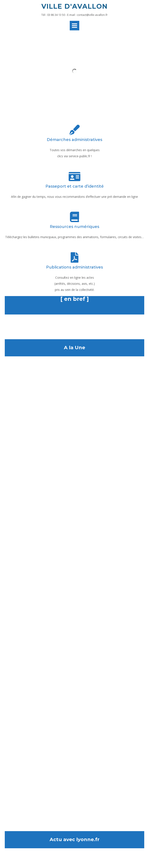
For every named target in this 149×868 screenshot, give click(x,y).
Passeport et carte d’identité (75, 186)
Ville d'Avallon (74, 6)
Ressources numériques (74, 227)
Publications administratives (74, 267)
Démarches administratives (74, 140)
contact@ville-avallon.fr (92, 15)
